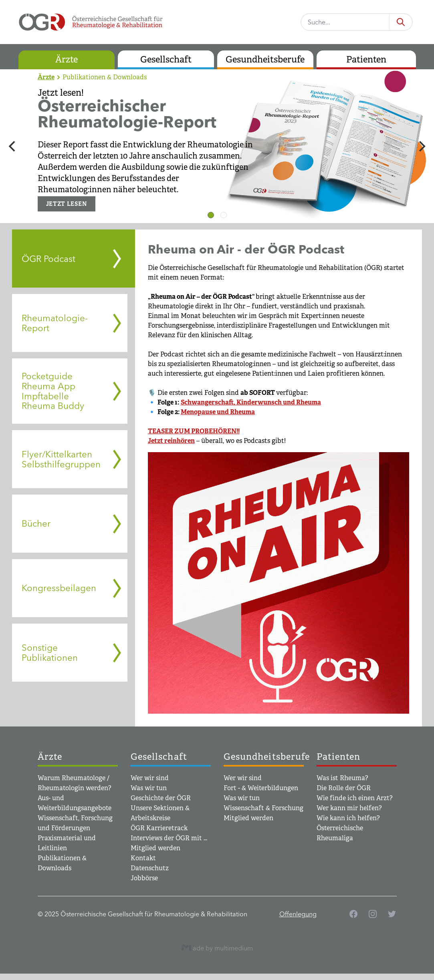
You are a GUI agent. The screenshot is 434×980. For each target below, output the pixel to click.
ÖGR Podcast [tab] (48, 259)
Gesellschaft (166, 59)
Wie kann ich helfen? (348, 818)
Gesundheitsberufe (265, 59)
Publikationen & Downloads (105, 77)
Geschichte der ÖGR (161, 798)
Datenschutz (150, 868)
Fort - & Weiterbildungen (261, 788)
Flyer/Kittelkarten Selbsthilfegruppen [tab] (61, 459)
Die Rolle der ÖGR (344, 788)
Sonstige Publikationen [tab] (50, 653)
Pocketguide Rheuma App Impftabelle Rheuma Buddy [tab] (53, 391)
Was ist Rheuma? (342, 778)
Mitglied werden (155, 848)
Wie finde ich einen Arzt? (355, 798)
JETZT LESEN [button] (67, 204)
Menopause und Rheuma (218, 412)
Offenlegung (298, 914)
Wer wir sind (150, 778)
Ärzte (67, 59)
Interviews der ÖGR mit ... (169, 838)
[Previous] (13, 146)
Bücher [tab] (36, 523)
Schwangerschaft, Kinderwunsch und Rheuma (251, 402)
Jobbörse (144, 878)
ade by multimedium (217, 948)
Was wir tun (149, 788)
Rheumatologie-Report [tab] (55, 323)
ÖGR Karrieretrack (159, 828)
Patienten (366, 59)
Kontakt (143, 858)
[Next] (421, 146)
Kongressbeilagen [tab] (59, 588)
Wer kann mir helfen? (349, 808)
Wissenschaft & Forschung (263, 808)
